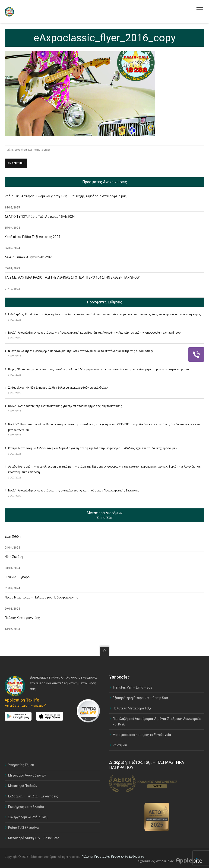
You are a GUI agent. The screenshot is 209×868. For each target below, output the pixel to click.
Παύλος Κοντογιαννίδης (22, 618)
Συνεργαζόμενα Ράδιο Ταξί (28, 817)
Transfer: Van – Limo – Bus (132, 687)
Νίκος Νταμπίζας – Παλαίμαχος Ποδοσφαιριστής (41, 597)
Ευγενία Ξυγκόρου (18, 577)
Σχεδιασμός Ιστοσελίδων (156, 861)
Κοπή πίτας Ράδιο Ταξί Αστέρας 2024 (32, 237)
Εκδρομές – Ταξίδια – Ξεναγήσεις (33, 796)
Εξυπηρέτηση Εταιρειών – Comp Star (140, 698)
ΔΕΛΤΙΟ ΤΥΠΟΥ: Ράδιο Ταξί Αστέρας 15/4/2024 (40, 217)
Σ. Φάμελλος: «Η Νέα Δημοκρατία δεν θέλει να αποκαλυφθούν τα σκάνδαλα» (58, 388)
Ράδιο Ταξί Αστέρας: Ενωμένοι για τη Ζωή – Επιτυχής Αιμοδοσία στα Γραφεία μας (66, 196)
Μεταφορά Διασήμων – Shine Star (33, 838)
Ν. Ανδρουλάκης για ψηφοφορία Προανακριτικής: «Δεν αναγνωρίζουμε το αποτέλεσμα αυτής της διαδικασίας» (81, 351)
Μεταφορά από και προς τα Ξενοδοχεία (142, 735)
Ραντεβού (120, 745)
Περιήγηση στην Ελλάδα (26, 807)
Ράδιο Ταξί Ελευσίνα (23, 828)
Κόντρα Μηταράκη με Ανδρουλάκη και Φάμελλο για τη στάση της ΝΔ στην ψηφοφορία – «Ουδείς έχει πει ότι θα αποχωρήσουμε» (93, 448)
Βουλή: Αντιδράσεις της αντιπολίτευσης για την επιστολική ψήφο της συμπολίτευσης (65, 406)
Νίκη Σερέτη (14, 557)
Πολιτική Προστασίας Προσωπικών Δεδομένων (113, 857)
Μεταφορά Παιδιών (23, 786)
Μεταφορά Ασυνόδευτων (27, 775)
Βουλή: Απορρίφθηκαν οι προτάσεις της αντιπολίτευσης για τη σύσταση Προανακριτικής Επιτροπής (74, 491)
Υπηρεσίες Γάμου (21, 765)
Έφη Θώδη (13, 536)
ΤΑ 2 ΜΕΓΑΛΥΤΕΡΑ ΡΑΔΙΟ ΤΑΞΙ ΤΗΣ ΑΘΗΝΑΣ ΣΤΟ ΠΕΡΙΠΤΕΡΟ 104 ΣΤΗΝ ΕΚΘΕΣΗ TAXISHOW (72, 277)
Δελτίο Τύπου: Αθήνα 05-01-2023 (29, 257)
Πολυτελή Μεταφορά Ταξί (132, 708)
